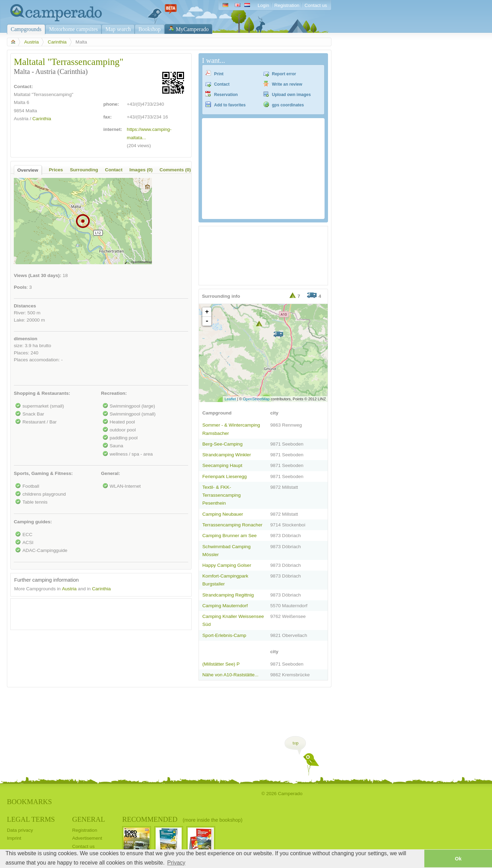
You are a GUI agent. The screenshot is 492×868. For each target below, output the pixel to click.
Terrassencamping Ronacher (232, 525)
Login (263, 5)
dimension (26, 339)
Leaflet (230, 399)
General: (111, 473)
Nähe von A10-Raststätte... (230, 675)
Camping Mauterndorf (225, 606)
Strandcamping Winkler (227, 455)
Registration (287, 5)
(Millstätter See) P (221, 664)
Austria (31, 42)
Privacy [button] (176, 863)
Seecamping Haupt (222, 465)
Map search (118, 29)
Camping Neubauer (223, 514)
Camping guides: (33, 522)
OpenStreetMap (257, 399)
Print (219, 74)
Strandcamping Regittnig (228, 595)
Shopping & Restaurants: (42, 393)
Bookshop (149, 29)
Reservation (226, 95)
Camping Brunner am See (229, 536)
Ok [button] (458, 859)
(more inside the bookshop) (213, 820)
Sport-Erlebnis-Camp (224, 635)
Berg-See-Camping (223, 444)
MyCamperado (192, 29)
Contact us (316, 5)
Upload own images (292, 95)
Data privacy (20, 830)
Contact (222, 84)
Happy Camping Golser (227, 565)
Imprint (14, 838)
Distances (25, 306)
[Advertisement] (95, 612)
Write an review (287, 84)
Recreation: (114, 393)
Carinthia (57, 42)
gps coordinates (288, 105)
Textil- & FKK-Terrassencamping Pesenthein (221, 495)
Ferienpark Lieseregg (225, 476)
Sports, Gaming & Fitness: (43, 473)
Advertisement (87, 838)
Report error (284, 74)
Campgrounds (26, 29)
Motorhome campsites (73, 29)
